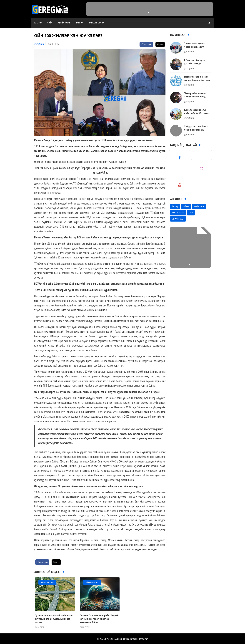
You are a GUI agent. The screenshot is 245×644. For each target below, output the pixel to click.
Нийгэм (79, 23)
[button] (149, 13)
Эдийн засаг (64, 23)
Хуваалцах (146, 44)
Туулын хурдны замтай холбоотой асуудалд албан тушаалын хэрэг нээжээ (54, 619)
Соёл (50, 23)
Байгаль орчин (97, 23)
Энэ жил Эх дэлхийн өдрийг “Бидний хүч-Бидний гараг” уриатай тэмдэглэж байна (99, 619)
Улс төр (38, 23)
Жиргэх (160, 44)
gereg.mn (39, 44)
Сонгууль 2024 (178, 219)
